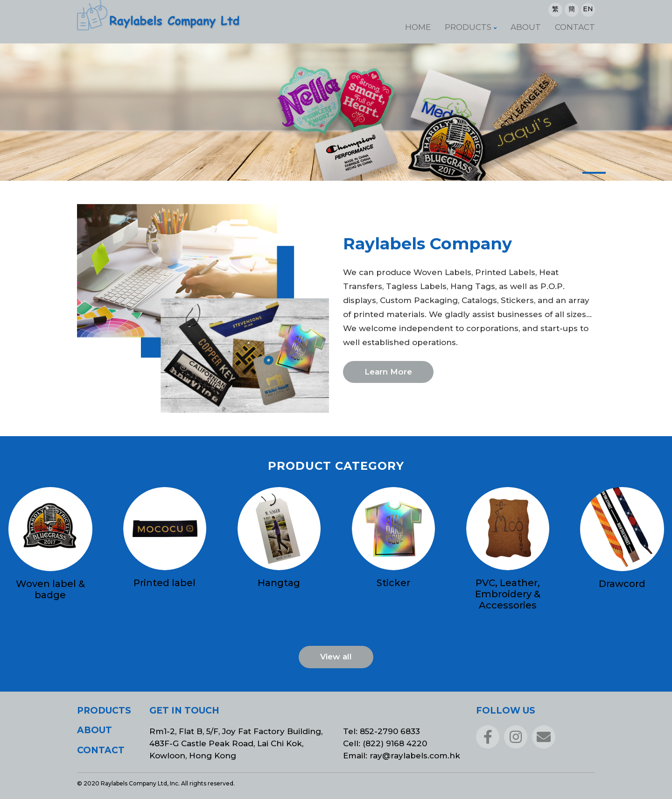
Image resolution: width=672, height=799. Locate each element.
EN (588, 9)
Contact (575, 27)
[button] (594, 173)
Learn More (388, 372)
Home (418, 27)
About (526, 27)
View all (336, 657)
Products (468, 27)
